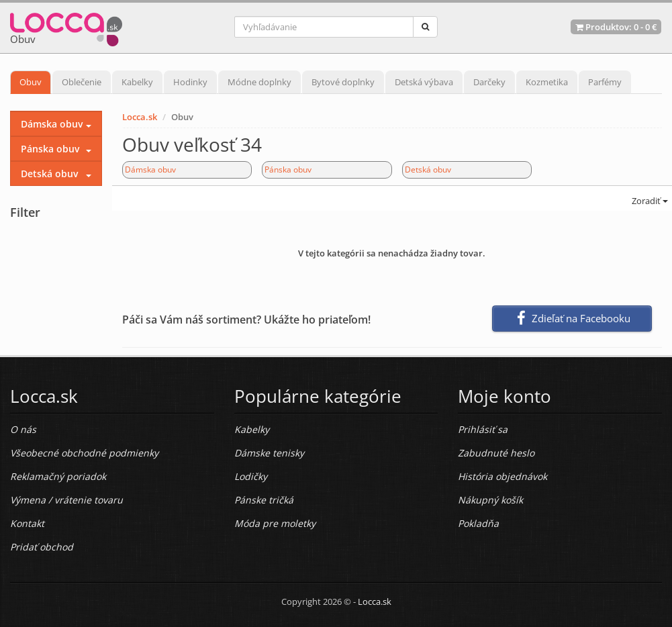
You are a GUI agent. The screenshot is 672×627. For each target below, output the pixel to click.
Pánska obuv (288, 170)
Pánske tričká (264, 500)
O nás (23, 429)
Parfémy (605, 82)
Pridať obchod (42, 547)
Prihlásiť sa (483, 429)
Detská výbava (424, 82)
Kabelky (137, 82)
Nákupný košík (490, 500)
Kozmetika (547, 82)
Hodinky (190, 82)
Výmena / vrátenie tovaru (66, 500)
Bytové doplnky (343, 82)
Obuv (31, 82)
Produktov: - (616, 27)
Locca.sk (140, 117)
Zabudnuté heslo (496, 453)
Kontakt (27, 523)
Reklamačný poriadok (58, 476)
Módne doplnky (259, 82)
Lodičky (251, 476)
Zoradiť (649, 201)
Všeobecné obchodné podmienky (84, 453)
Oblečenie (82, 82)
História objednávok (502, 476)
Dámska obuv (150, 170)
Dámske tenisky (269, 453)
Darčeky (489, 82)
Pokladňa (478, 523)
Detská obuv (428, 170)
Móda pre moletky (275, 523)
